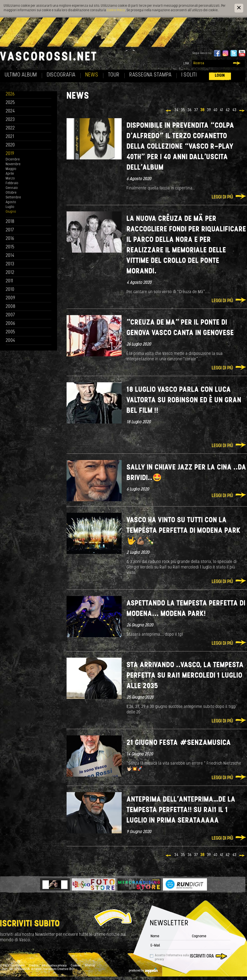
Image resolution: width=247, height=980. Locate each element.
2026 (10, 94)
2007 (10, 315)
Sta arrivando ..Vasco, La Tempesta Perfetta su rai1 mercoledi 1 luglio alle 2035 (185, 676)
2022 (10, 128)
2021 (10, 137)
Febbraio (12, 183)
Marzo (10, 179)
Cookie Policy (116, 10)
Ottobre (11, 193)
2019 (10, 154)
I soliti (189, 75)
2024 (10, 111)
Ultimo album (21, 75)
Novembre (13, 164)
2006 (11, 324)
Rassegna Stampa (151, 75)
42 (228, 110)
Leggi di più (222, 197)
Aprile (10, 174)
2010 (10, 290)
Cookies (76, 966)
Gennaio (12, 188)
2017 (10, 230)
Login (220, 76)
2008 (11, 307)
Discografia (61, 75)
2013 (10, 264)
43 (234, 110)
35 (183, 110)
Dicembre (13, 160)
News (92, 75)
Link (186, 64)
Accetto (172, 958)
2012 (10, 273)
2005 (11, 332)
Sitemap (90, 966)
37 (196, 110)
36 (190, 110)
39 (209, 110)
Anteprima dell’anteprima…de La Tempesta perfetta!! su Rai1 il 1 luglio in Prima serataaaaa (181, 810)
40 (215, 110)
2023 (10, 120)
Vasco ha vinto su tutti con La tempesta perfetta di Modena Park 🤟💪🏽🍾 (184, 531)
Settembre (13, 198)
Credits (34, 966)
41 (222, 110)
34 (176, 110)
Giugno (11, 212)
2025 (10, 103)
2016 (10, 239)
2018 (10, 222)
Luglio (10, 207)
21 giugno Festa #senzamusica (179, 743)
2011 (10, 281)
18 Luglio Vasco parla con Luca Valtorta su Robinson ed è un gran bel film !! (184, 400)
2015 (10, 247)
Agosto (11, 202)
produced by (143, 971)
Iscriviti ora (202, 956)
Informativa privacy (55, 966)
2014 (10, 256)
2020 (10, 145)
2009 (11, 298)
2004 (11, 341)
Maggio (11, 169)
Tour (114, 75)
